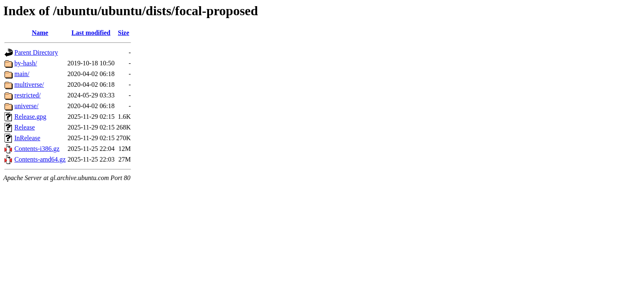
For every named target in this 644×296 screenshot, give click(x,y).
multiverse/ (29, 84)
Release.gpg (30, 117)
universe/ (26, 106)
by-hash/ (26, 63)
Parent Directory (36, 52)
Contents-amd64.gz (40, 159)
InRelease (27, 138)
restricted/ (28, 95)
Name (40, 33)
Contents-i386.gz (37, 149)
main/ (22, 74)
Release (25, 127)
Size (124, 33)
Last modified (91, 33)
